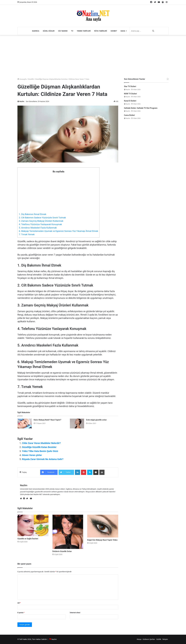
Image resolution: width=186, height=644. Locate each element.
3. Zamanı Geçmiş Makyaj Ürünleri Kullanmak (41, 221)
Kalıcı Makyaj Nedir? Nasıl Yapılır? (47, 420)
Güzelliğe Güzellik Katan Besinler (39, 447)
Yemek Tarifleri (84, 31)
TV (72, 31)
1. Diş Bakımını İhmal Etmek (33, 214)
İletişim (165, 639)
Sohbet (114, 31)
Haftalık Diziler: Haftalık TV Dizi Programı (141, 108)
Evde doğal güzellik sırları (96, 420)
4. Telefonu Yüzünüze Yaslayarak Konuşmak (40, 224)
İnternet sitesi (75, 613)
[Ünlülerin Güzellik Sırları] (68, 532)
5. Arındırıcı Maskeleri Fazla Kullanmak (38, 228)
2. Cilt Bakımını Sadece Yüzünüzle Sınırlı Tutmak (42, 218)
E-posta (21, 613)
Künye (139, 639)
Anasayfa (22, 79)
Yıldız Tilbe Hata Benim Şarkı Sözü (40, 451)
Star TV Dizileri (130, 86)
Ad (19, 603)
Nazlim (22, 101)
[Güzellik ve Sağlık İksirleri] (33, 525)
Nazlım (54, 639)
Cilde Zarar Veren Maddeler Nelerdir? (41, 443)
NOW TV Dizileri (130, 94)
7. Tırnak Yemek (27, 234)
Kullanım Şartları (149, 639)
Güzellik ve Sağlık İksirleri (28, 539)
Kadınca (36, 31)
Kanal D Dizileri (130, 101)
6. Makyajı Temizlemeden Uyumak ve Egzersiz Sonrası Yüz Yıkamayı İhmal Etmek (58, 231)
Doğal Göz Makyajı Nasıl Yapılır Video (102, 540)
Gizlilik (159, 639)
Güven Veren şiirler (32, 455)
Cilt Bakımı (63, 31)
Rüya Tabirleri (101, 31)
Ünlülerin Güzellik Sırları (62, 551)
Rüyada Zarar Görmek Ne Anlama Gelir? (43, 459)
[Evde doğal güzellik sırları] (77, 424)
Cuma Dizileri (129, 115)
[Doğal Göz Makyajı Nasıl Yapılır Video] (103, 526)
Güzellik (31, 79)
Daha (123, 31)
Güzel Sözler (49, 31)
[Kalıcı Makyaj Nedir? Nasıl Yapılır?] (25, 424)
